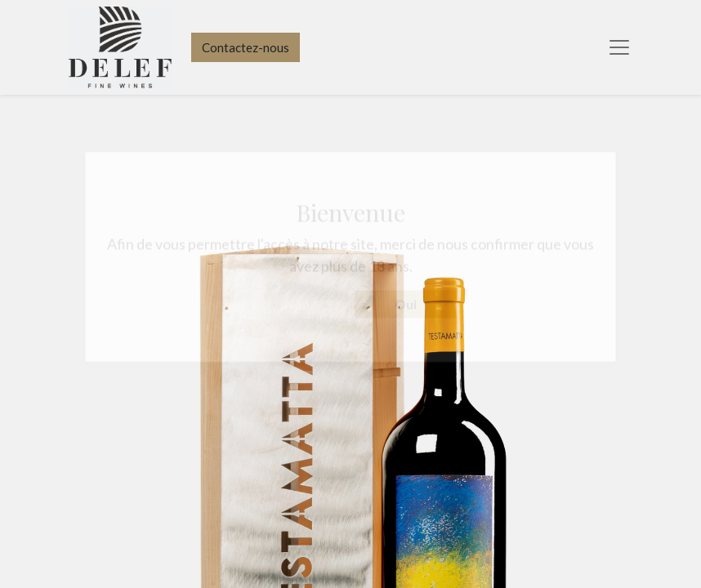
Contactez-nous (246, 47)
